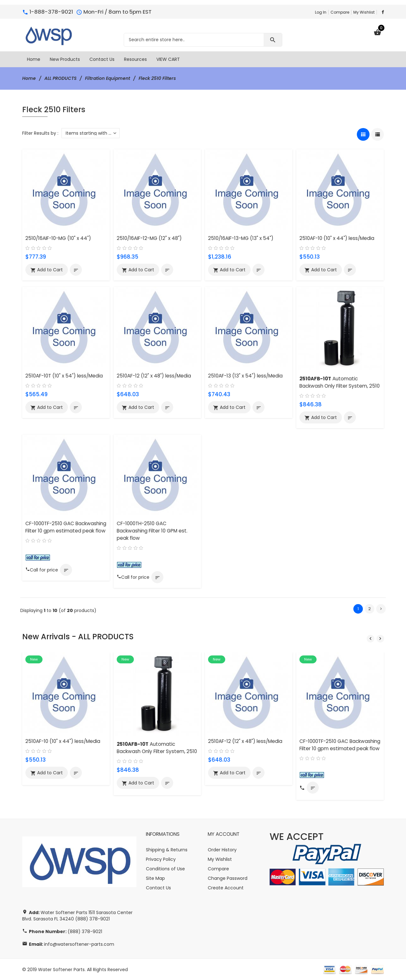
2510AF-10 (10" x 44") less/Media (337, 238)
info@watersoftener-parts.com (79, 944)
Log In (321, 12)
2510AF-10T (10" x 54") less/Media (64, 376)
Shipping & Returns (167, 849)
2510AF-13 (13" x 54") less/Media (245, 376)
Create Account (226, 887)
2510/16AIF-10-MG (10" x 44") (58, 238)
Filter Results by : (40, 133)
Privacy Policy (161, 859)
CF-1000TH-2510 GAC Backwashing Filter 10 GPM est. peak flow (152, 531)
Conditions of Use (165, 868)
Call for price (42, 570)
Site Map (155, 878)
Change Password (228, 878)
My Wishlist (364, 12)
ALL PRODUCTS (61, 78)
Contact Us (158, 887)
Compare (340, 12)
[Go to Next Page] (381, 609)
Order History (222, 849)
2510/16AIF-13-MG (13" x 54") (241, 238)
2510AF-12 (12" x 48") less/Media (154, 376)
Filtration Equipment (108, 78)
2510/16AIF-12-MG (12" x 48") (149, 238)
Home (29, 78)
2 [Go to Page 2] (370, 609)
